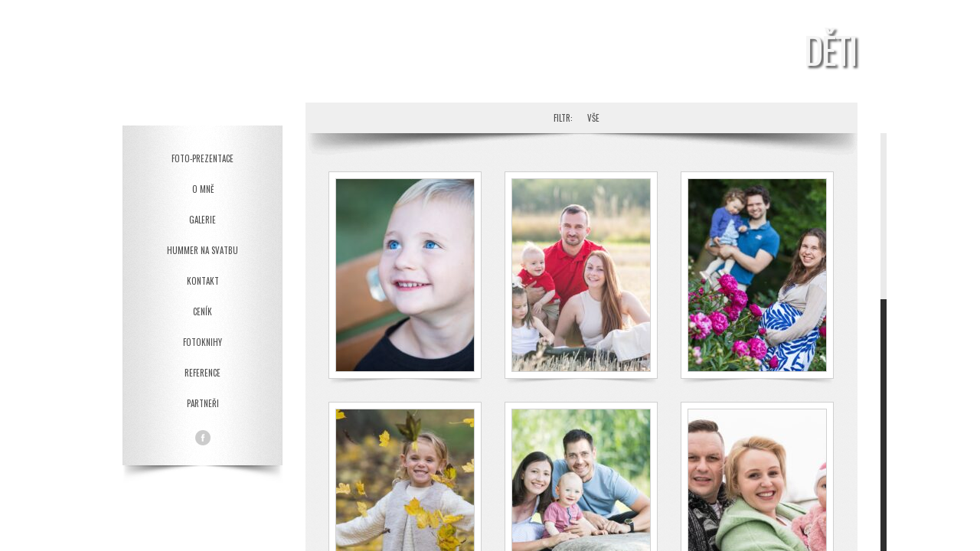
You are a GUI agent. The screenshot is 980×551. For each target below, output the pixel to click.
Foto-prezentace (203, 158)
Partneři (203, 403)
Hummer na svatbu (203, 250)
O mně (203, 189)
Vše (593, 118)
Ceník (203, 311)
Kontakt (203, 281)
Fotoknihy (203, 342)
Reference (203, 373)
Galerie (203, 220)
